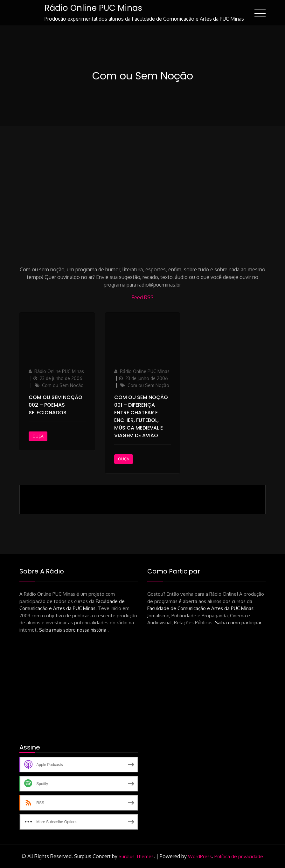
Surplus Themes (136, 856)
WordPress (200, 856)
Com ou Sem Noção (63, 385)
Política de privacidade (239, 856)
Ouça (38, 436)
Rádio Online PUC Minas (93, 8)
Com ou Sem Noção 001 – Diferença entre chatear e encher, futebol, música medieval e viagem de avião (141, 416)
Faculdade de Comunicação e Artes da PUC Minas (200, 608)
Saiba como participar (238, 623)
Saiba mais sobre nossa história (73, 630)
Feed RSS (142, 297)
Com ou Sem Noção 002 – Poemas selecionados (56, 405)
